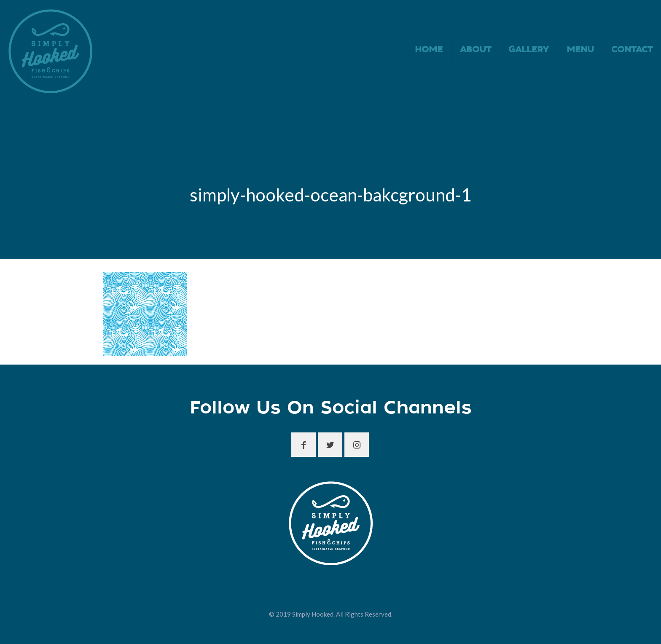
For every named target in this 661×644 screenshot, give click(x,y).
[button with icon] (304, 445)
